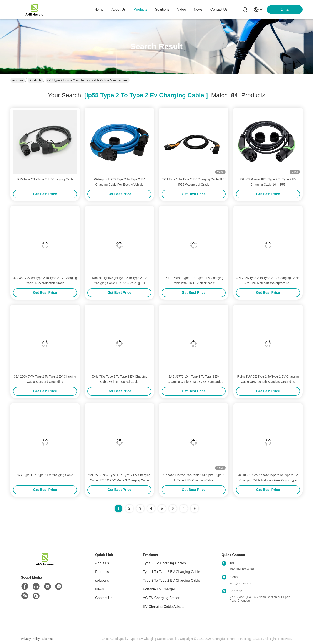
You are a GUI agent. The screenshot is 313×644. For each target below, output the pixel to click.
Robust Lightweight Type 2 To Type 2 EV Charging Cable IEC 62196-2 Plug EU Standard (119, 283)
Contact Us (104, 598)
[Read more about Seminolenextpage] (184, 509)
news (198, 9)
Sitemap (48, 639)
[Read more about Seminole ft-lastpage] (195, 509)
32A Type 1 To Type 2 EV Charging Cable (45, 475)
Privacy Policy (30, 639)
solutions (162, 9)
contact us (219, 9)
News (100, 589)
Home (99, 9)
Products (35, 80)
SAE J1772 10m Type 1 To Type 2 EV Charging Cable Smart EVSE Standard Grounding (194, 382)
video (182, 9)
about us (118, 9)
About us (102, 563)
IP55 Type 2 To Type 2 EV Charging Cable (45, 179)
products (140, 9)
